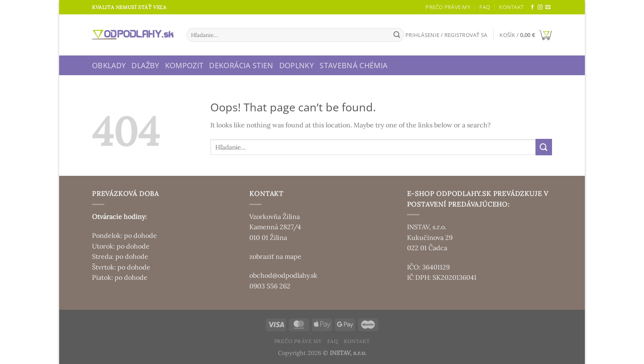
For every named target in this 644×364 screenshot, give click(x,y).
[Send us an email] (548, 7)
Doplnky (297, 65)
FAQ (485, 7)
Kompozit (184, 65)
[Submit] (397, 35)
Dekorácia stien (241, 65)
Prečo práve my (448, 7)
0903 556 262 (270, 286)
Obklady (109, 65)
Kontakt (511, 7)
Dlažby (145, 65)
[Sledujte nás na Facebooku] (532, 7)
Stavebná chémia (353, 65)
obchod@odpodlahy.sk (283, 275)
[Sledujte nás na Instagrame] (540, 7)
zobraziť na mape (275, 256)
